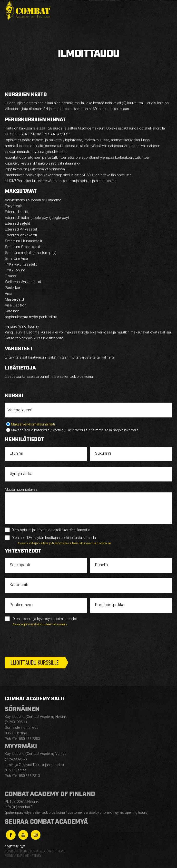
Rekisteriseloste (15, 847)
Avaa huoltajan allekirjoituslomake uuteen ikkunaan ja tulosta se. (64, 543)
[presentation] (42, 640)
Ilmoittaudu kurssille (34, 662)
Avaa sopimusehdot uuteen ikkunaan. (40, 624)
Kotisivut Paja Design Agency (23, 855)
